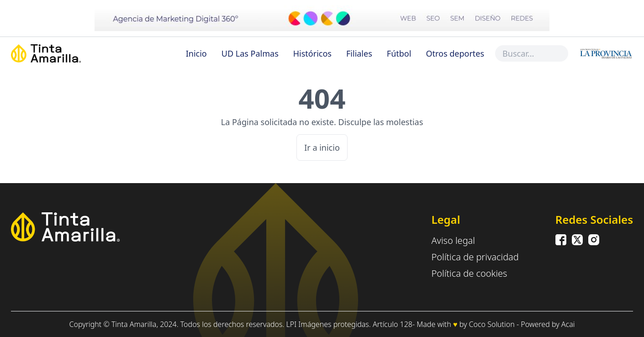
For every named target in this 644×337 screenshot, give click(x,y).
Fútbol (399, 53)
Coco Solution (492, 324)
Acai (568, 324)
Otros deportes (455, 53)
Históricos (312, 53)
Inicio (196, 53)
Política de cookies (469, 273)
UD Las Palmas (250, 53)
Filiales (359, 53)
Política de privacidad (475, 257)
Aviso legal (453, 240)
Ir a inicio (322, 147)
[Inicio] (67, 53)
